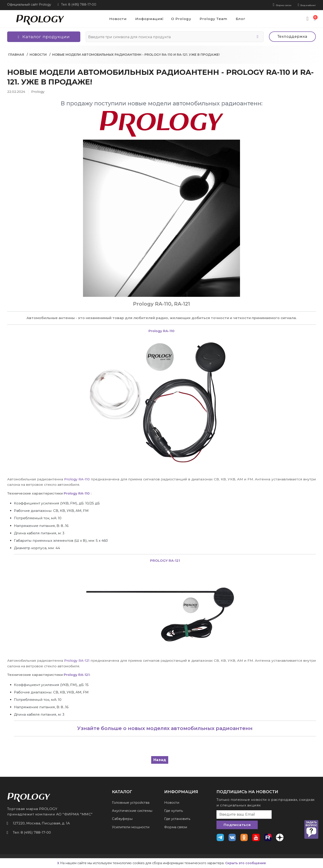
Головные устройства (132, 802)
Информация (148, 18)
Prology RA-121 (77, 660)
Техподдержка (292, 36)
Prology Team (214, 18)
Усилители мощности (132, 826)
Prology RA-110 (77, 478)
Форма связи (267, 4)
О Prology (179, 18)
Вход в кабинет (302, 4)
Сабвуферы (123, 818)
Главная (16, 54)
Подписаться (237, 824)
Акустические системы (133, 810)
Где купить (174, 810)
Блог (243, 18)
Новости (111, 18)
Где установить (178, 818)
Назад (160, 759)
